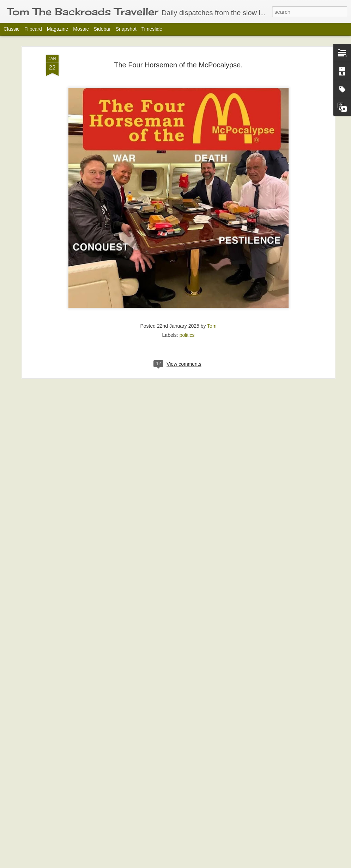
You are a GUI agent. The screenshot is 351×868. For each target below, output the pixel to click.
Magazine (58, 29)
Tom (212, 260)
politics (187, 269)
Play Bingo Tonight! (133, 860)
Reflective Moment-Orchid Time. (149, 780)
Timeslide (152, 29)
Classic (11, 29)
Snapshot (126, 29)
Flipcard (33, 29)
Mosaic (81, 29)
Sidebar (102, 29)
